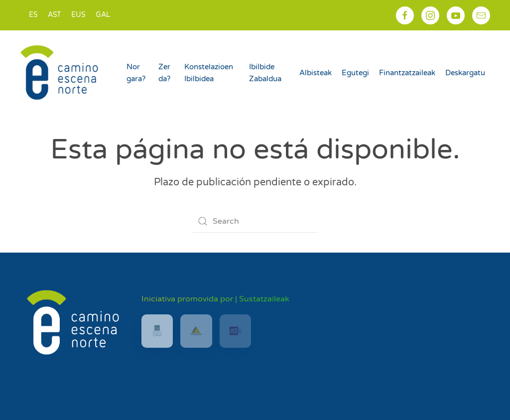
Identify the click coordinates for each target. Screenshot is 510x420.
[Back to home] (61, 72)
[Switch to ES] (33, 15)
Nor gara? (136, 73)
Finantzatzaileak (407, 73)
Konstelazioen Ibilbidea (209, 73)
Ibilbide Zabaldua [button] (265, 73)
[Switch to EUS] (78, 15)
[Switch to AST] (55, 15)
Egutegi (355, 73)
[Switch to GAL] (103, 15)
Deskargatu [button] (465, 73)
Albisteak (316, 73)
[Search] (255, 221)
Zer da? (164, 73)
